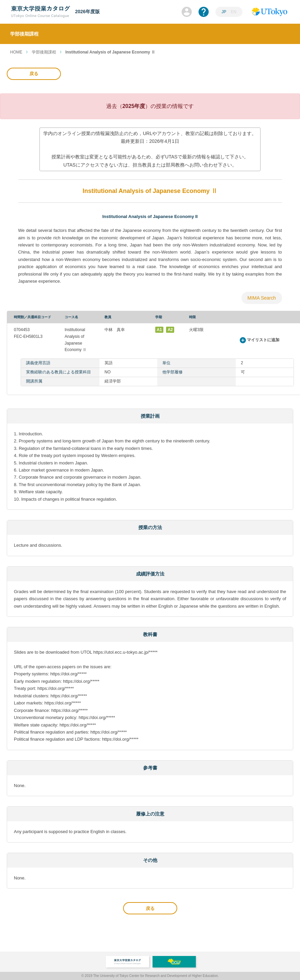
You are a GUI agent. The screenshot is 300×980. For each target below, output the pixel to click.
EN (234, 12)
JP (224, 12)
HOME (16, 52)
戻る (34, 74)
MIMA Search (261, 298)
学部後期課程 (44, 52)
